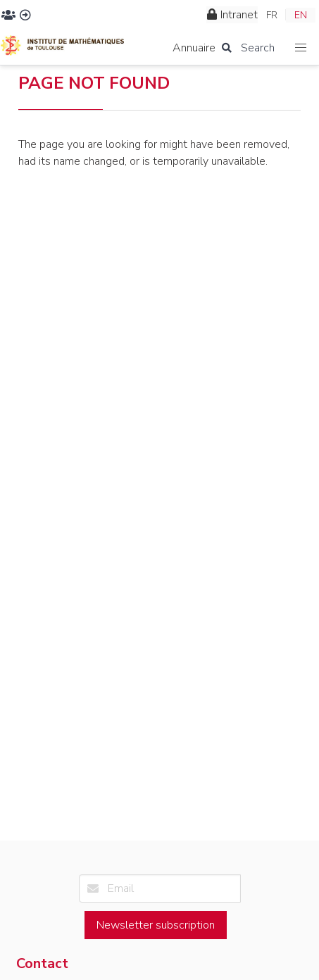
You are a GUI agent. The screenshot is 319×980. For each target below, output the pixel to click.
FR (272, 15)
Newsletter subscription (156, 925)
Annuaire (194, 48)
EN (301, 15)
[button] (301, 48)
